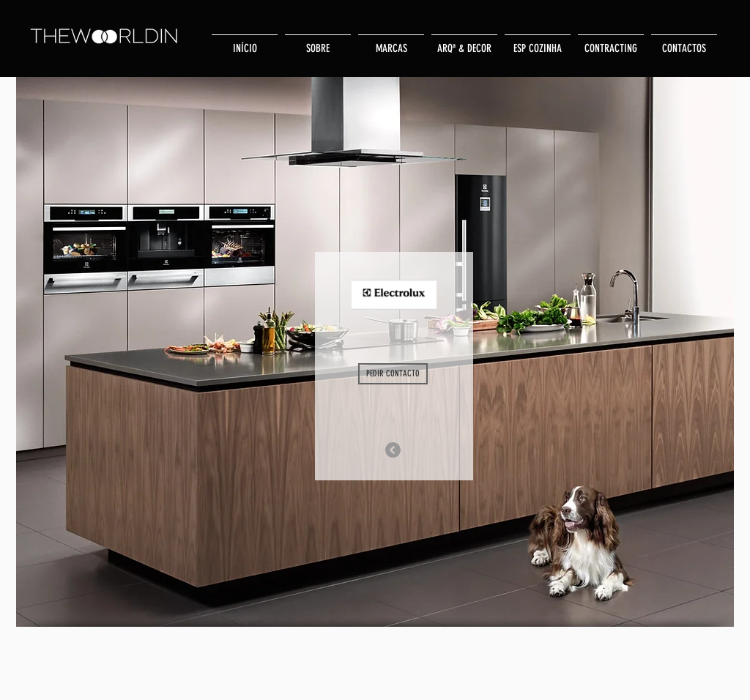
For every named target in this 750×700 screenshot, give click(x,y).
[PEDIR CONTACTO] (393, 374)
